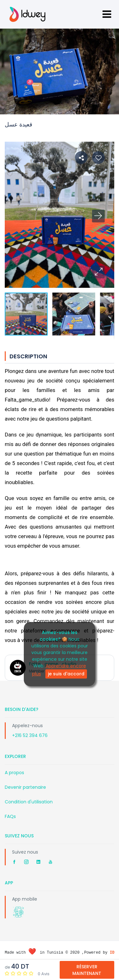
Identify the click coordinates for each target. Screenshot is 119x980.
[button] (98, 272)
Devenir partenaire (25, 787)
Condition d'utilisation (29, 802)
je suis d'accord (66, 674)
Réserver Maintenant (87, 970)
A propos (14, 773)
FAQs (10, 816)
